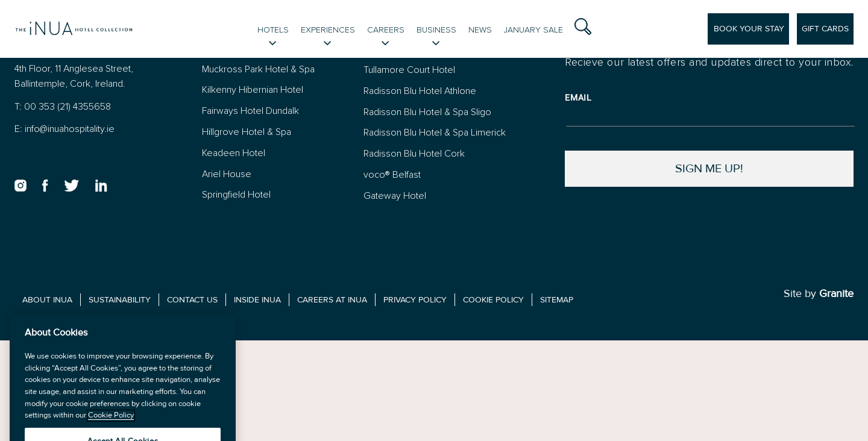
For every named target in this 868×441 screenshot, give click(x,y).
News (480, 30)
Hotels (273, 30)
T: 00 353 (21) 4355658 (63, 106)
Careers (386, 30)
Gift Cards (825, 29)
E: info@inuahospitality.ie (64, 129)
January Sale (533, 30)
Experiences (328, 30)
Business (436, 30)
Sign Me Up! (709, 168)
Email (578, 98)
